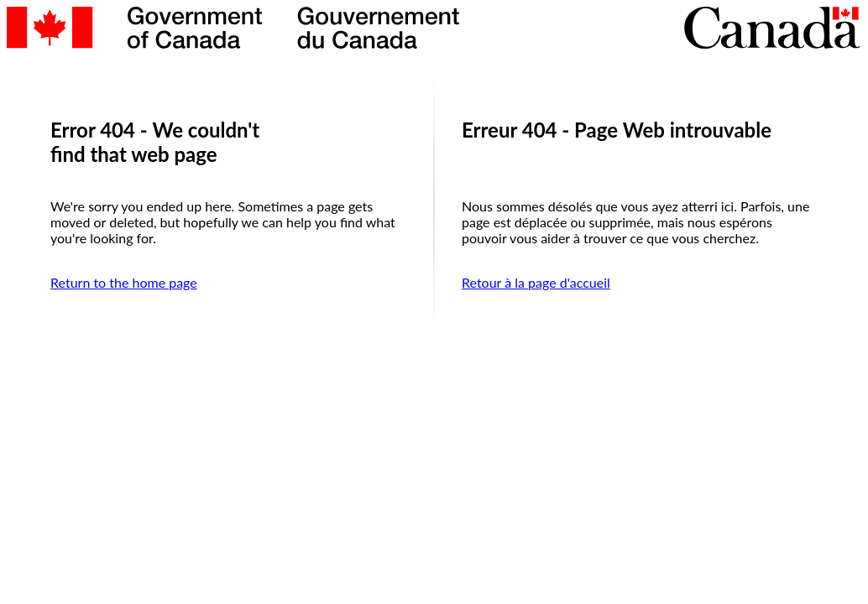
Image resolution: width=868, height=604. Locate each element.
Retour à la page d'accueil (536, 282)
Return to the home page (124, 282)
